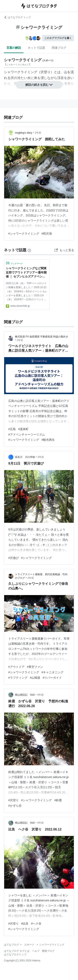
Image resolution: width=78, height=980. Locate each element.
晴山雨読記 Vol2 (25, 695)
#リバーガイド (52, 678)
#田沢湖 (47, 234)
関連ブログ (59, 48)
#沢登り (14, 800)
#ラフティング (18, 678)
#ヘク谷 (36, 924)
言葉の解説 (14, 48)
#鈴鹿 (58, 800)
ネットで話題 (36, 48)
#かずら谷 (15, 806)
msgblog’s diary (24, 133)
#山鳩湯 (35, 678)
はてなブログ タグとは (17, 951)
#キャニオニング (53, 672)
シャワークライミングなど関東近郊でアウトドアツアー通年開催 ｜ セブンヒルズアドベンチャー (26, 273)
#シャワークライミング (24, 234)
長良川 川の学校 (25, 457)
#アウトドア (16, 667)
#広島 (12, 429)
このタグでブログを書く (58, 38)
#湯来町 (24, 429)
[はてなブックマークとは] (29, 250)
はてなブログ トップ (17, 17)
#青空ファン (35, 667)
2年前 (38, 133)
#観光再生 (48, 440)
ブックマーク (14, 263)
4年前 (41, 457)
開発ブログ (48, 951)
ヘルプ (36, 951)
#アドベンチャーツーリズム (27, 434)
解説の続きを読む (39, 85)
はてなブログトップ (15, 954)
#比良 (25, 924)
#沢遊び (14, 558)
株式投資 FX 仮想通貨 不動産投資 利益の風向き (42, 337)
